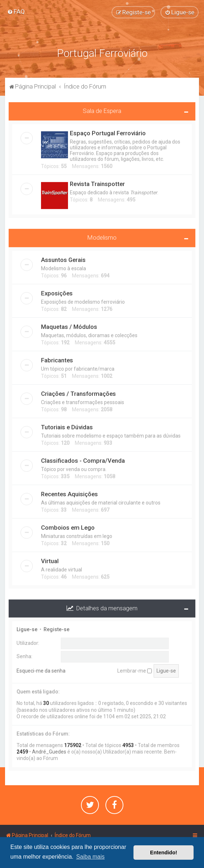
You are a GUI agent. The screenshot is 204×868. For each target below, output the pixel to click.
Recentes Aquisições (69, 492)
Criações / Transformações (78, 392)
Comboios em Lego (68, 526)
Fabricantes (57, 358)
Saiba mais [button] (90, 857)
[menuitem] (16, 12)
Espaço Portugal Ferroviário (108, 131)
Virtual (50, 559)
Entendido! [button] (164, 853)
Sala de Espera (102, 109)
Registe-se (56, 628)
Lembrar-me (135, 669)
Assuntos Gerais (63, 258)
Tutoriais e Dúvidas (67, 425)
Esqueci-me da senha (41, 669)
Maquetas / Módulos (69, 325)
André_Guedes (49, 750)
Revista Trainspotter (97, 182)
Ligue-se (27, 628)
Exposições (57, 291)
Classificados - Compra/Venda (83, 459)
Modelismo (102, 236)
